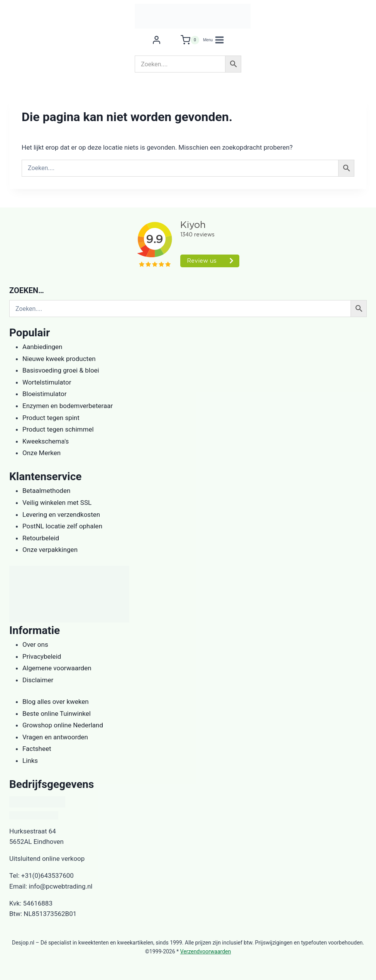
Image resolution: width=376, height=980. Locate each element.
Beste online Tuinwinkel (57, 713)
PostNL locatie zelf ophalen (62, 526)
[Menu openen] (214, 40)
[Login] (157, 40)
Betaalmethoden (46, 491)
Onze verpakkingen (50, 550)
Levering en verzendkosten (61, 514)
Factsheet (37, 749)
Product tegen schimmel (58, 429)
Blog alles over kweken (56, 702)
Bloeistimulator (45, 394)
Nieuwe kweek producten (59, 359)
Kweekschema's (46, 441)
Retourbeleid (41, 538)
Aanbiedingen (42, 347)
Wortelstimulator (47, 382)
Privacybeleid (42, 656)
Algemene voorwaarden (57, 668)
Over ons (35, 644)
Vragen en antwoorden (55, 737)
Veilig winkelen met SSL (57, 503)
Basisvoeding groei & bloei (61, 370)
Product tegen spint (51, 418)
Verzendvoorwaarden (206, 951)
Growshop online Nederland (63, 725)
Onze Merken (41, 453)
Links (30, 761)
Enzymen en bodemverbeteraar (68, 406)
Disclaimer (38, 680)
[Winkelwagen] (190, 40)
